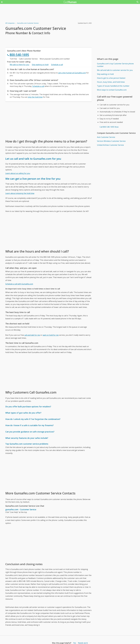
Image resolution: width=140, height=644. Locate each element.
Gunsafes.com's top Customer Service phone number (115, 65)
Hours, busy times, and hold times (111, 82)
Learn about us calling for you (18, 173)
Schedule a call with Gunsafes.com (19, 284)
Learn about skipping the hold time (20, 193)
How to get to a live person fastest (111, 78)
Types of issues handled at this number (113, 86)
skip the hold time (35, 97)
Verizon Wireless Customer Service (111, 141)
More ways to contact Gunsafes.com (112, 90)
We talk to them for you (19, 65)
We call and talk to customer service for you (115, 70)
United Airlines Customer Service (110, 145)
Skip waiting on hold (40, 65)
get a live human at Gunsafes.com (72, 73)
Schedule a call (57, 65)
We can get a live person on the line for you (33, 179)
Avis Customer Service (106, 137)
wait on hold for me (51, 335)
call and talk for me (32, 335)
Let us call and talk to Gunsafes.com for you (33, 159)
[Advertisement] (49, 120)
